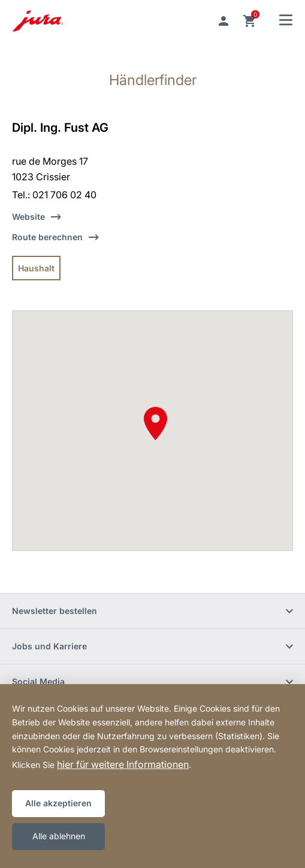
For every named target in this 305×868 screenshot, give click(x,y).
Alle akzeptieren (58, 803)
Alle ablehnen (59, 836)
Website (28, 217)
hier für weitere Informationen (123, 764)
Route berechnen (47, 237)
